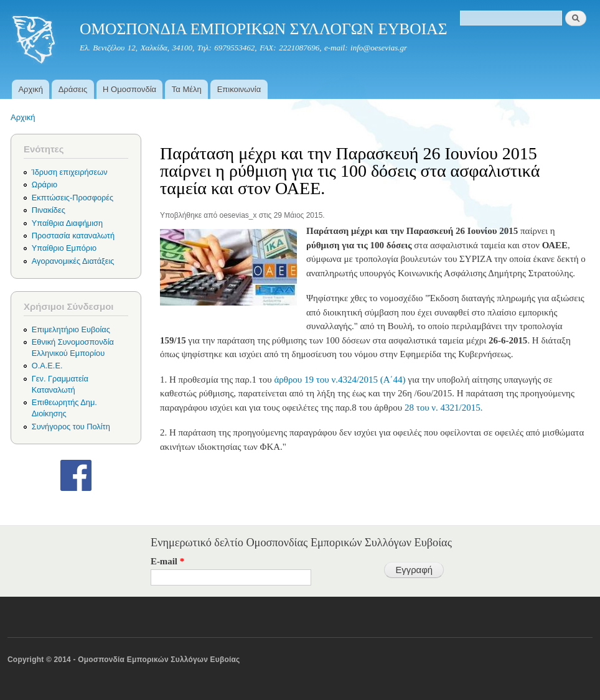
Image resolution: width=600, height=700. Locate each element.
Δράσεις (73, 89)
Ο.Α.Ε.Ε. (47, 366)
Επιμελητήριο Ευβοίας (71, 329)
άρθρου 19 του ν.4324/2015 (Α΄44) (340, 380)
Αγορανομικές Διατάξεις (73, 261)
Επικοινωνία (239, 89)
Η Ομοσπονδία (129, 89)
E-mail (167, 561)
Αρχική (30, 89)
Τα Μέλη (187, 89)
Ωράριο (45, 184)
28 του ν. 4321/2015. (442, 408)
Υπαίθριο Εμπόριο (64, 248)
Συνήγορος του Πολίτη (71, 427)
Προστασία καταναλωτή (73, 236)
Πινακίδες (49, 210)
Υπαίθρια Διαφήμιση (67, 223)
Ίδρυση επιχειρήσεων (70, 172)
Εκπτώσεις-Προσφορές (73, 198)
